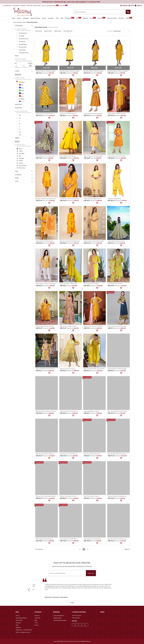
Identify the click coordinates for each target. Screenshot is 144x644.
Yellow (22, 82)
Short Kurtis (22, 50)
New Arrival (39, 31)
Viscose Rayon (23, 165)
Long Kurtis (22, 41)
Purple (22, 102)
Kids (57, 18)
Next (126, 549)
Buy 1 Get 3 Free (68, 31)
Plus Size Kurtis (23, 33)
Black (21, 93)
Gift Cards (64, 6)
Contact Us (37, 618)
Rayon (21, 149)
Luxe (93, 18)
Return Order (37, 6)
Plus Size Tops (23, 47)
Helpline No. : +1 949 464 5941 (24, 630)
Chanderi (21, 158)
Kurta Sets (22, 36)
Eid (79, 18)
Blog (36, 620)
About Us (37, 615)
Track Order (30, 6)
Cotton (21, 151)
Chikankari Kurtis (24, 53)
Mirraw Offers (76, 618)
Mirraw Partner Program (60, 620)
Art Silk (21, 161)
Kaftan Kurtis (58, 31)
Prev (29, 590)
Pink (21, 85)
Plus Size (121, 18)
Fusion (102, 18)
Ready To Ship (48, 31)
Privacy (37, 625)
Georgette (22, 153)
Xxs (20, 115)
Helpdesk (18, 627)
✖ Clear (17, 142)
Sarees (19, 18)
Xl (20, 129)
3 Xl (20, 135)
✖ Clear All (18, 75)
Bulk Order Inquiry (51, 6)
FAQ (17, 625)
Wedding (70, 18)
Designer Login (57, 618)
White (22, 99)
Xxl (20, 132)
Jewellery (51, 18)
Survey (44, 6)
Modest (85, 18)
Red (21, 96)
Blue (21, 88)
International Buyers (59, 615)
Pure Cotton (22, 168)
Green (22, 90)
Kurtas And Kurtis (24, 39)
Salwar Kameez (35, 18)
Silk (20, 156)
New (13, 18)
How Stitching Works (21, 618)
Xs (20, 118)
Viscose (21, 163)
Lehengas (26, 18)
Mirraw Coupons (77, 615)
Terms (36, 623)
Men (62, 18)
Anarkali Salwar (23, 44)
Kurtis (44, 18)
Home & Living (112, 18)
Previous (40, 549)
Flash (129, 18)
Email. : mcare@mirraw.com (23, 632)
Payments (18, 623)
